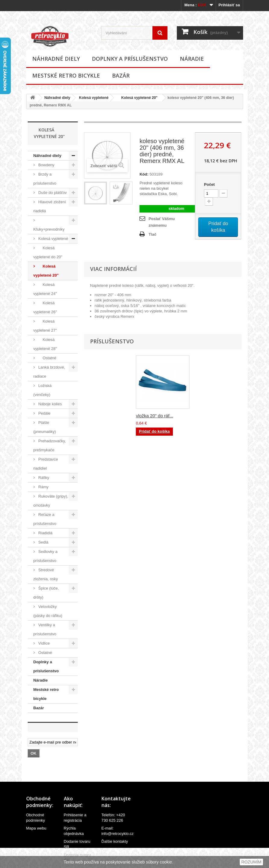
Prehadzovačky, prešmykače (50, 445)
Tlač (152, 234)
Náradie (192, 59)
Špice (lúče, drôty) (46, 593)
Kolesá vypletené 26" (45, 307)
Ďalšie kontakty (115, 841)
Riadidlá (45, 533)
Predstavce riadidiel (46, 464)
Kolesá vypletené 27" (45, 326)
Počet (209, 184)
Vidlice (44, 643)
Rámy (43, 487)
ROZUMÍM (251, 862)
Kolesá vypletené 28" (45, 344)
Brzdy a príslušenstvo (45, 179)
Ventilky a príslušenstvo (45, 629)
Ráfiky (43, 478)
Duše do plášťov (52, 193)
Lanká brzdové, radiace (49, 372)
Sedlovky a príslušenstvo (45, 556)
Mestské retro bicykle (66, 75)
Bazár (121, 75)
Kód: (144, 174)
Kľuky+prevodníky (49, 229)
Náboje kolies (50, 404)
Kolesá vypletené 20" (137, 98)
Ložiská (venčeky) (43, 390)
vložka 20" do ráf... (155, 416)
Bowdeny (46, 165)
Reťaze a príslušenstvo (45, 519)
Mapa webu (36, 828)
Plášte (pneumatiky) (45, 427)
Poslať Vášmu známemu (162, 222)
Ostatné (47, 358)
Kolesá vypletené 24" (45, 289)
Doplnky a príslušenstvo (130, 59)
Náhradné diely (56, 59)
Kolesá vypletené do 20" (48, 252)
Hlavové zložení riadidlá (50, 206)
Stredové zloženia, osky (46, 574)
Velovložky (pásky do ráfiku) (48, 611)
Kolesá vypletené (94, 98)
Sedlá (43, 542)
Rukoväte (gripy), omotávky (51, 501)
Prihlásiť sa (229, 5)
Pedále (44, 413)
